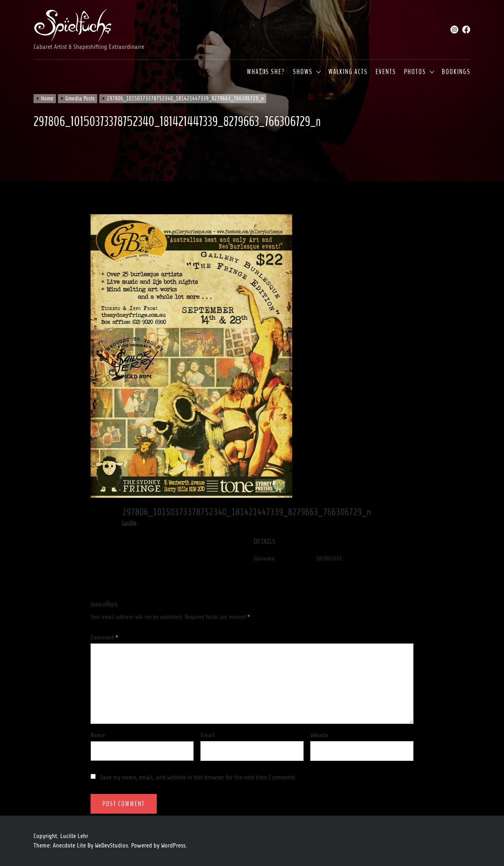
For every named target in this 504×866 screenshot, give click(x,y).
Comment (105, 638)
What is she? (266, 72)
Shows (303, 72)
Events (386, 72)
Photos (415, 72)
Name (98, 735)
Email (208, 735)
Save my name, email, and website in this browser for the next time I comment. (198, 777)
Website (319, 735)
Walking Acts (348, 72)
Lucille (129, 523)
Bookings (456, 72)
